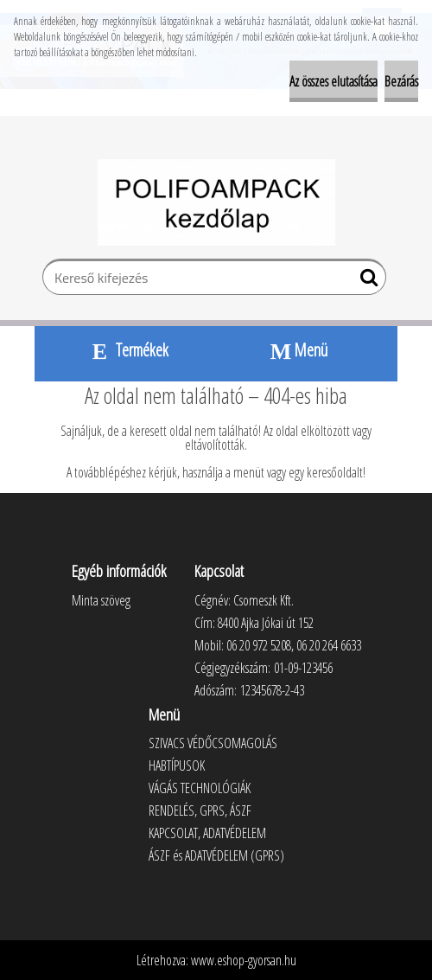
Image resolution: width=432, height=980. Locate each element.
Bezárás (401, 81)
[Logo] (216, 202)
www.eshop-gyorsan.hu (244, 960)
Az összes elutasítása (334, 81)
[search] (366, 281)
